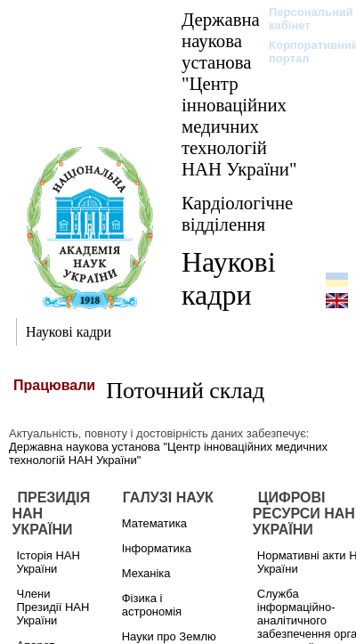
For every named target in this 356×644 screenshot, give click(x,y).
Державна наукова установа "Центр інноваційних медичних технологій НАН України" (239, 94)
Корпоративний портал (302, 52)
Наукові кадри (229, 278)
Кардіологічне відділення (237, 213)
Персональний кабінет (302, 19)
